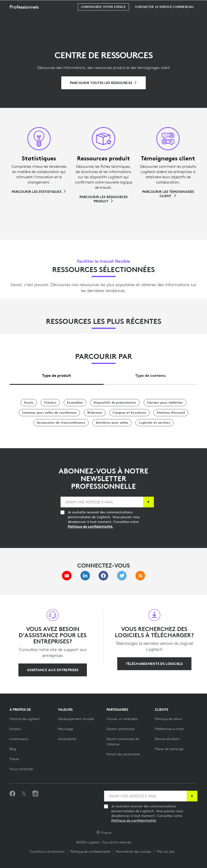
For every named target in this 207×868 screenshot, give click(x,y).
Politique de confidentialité (134, 821)
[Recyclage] (65, 729)
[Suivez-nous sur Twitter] (24, 794)
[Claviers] (50, 403)
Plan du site (165, 852)
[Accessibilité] (67, 739)
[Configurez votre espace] (103, 19)
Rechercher (174, 6)
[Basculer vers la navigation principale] (201, 6)
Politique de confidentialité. (91, 526)
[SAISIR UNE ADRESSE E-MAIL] (102, 502)
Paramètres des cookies (133, 852)
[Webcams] (95, 413)
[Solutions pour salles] (112, 423)
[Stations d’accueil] (171, 413)
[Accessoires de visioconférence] (61, 423)
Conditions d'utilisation (47, 852)
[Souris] (29, 403)
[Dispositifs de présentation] (115, 403)
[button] (28, 19)
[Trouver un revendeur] (122, 719)
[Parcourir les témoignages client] (168, 194)
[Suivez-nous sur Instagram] (35, 794)
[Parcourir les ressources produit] (104, 199)
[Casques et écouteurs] (129, 413)
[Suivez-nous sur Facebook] (12, 794)
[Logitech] (35, 6)
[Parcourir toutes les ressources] (104, 83)
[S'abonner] (148, 502)
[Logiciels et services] (154, 423)
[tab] (57, 374)
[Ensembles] (75, 403)
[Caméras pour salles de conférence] (49, 413)
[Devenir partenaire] (120, 729)
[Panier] (188, 6)
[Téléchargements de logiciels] (154, 664)
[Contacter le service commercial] (165, 19)
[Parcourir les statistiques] (39, 192)
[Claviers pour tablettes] (165, 403)
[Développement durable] (76, 719)
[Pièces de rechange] (169, 749)
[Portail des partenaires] (123, 754)
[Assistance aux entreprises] (53, 670)
